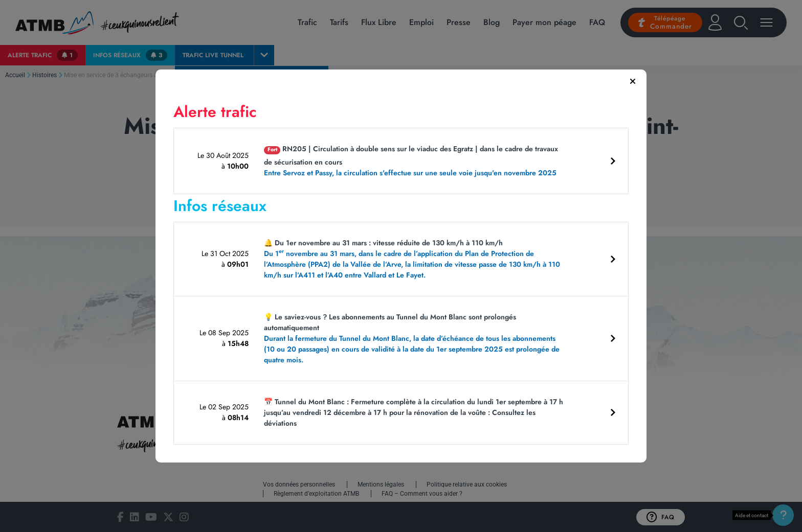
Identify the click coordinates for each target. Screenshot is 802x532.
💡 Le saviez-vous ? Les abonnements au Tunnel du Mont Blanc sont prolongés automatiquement (415, 339)
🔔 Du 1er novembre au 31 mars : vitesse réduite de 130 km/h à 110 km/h (415, 259)
